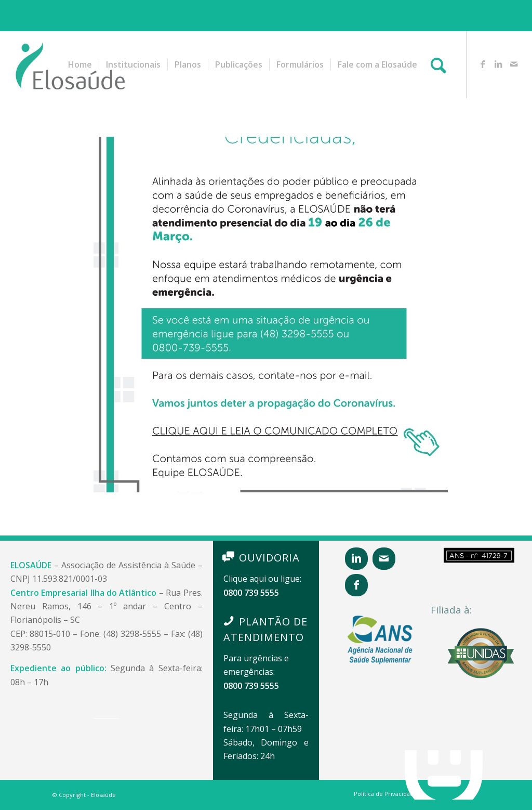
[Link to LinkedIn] (498, 64)
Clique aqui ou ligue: (262, 579)
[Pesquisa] (438, 64)
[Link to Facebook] (483, 64)
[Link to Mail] (514, 64)
